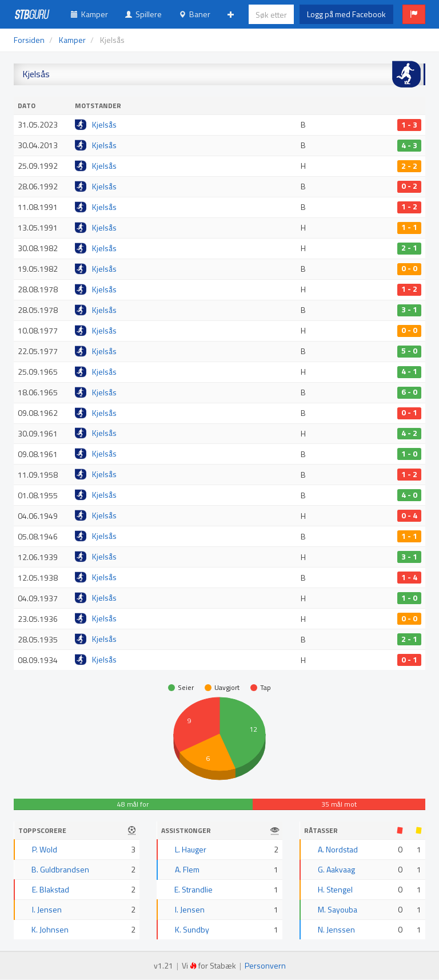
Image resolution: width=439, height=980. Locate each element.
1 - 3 (409, 125)
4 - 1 (409, 372)
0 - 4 (409, 515)
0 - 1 (409, 413)
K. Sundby (192, 929)
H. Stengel (335, 889)
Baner (195, 14)
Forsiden (29, 40)
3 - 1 (409, 310)
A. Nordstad (338, 849)
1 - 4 (409, 577)
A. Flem (187, 869)
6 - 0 (409, 392)
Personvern (265, 965)
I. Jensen (47, 909)
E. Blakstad (51, 889)
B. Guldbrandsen (60, 869)
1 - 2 (409, 207)
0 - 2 (409, 187)
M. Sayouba (338, 909)
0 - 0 (409, 269)
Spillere (143, 14)
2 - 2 (409, 166)
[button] (414, 14)
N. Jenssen (336, 929)
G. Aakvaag (336, 869)
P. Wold (45, 849)
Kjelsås (104, 124)
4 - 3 (409, 145)
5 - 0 (409, 351)
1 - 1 (409, 228)
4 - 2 (409, 434)
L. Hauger (191, 849)
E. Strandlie (193, 889)
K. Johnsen (50, 929)
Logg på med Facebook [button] (346, 14)
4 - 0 (409, 495)
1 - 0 (409, 454)
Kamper (89, 14)
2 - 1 (409, 248)
